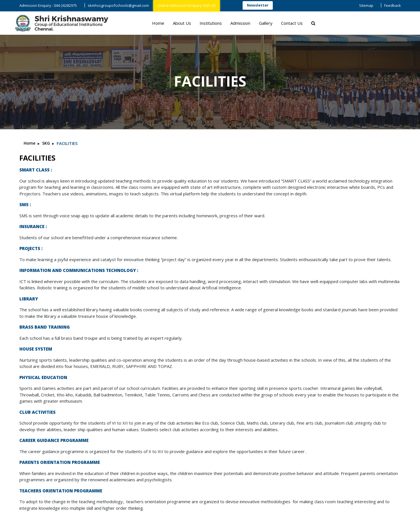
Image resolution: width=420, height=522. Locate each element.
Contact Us (292, 23)
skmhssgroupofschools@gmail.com (118, 5)
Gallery (266, 23)
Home (158, 23)
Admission (240, 23)
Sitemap (366, 5)
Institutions (211, 23)
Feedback (393, 5)
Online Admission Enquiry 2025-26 (187, 5)
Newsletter (258, 5)
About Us (182, 23)
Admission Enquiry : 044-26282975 (48, 5)
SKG (46, 143)
